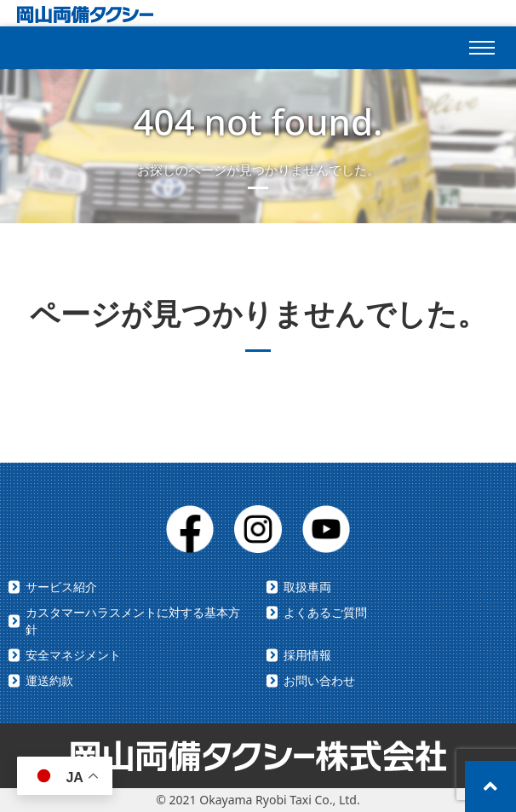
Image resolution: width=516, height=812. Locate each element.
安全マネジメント (73, 655)
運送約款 (49, 680)
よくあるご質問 (325, 612)
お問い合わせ (319, 680)
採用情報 (307, 655)
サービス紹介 (61, 587)
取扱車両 (307, 587)
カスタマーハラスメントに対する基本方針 (133, 621)
